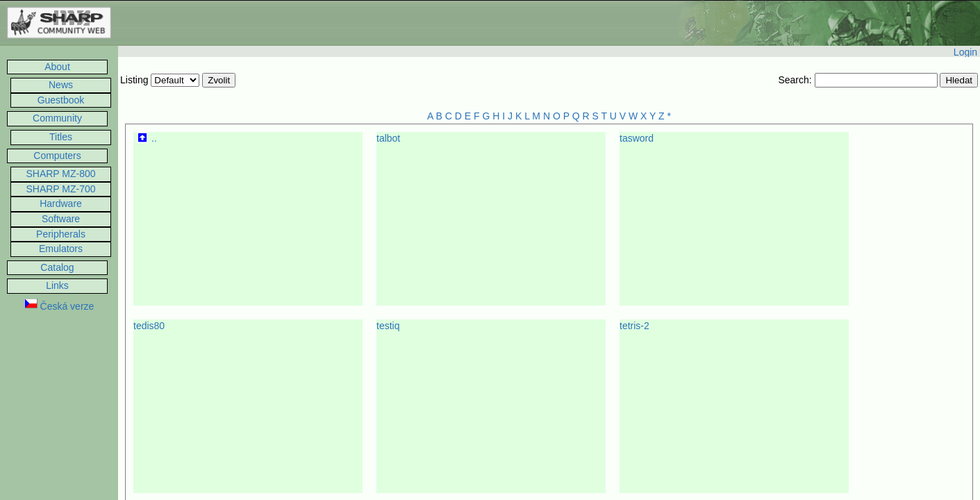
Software (61, 219)
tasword (637, 138)
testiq (388, 326)
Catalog (57, 267)
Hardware (61, 203)
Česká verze (59, 306)
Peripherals (61, 234)
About (57, 67)
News (61, 85)
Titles (61, 137)
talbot (388, 138)
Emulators (61, 249)
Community (57, 118)
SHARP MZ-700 (60, 189)
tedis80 (149, 326)
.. (154, 138)
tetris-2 (634, 326)
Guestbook (61, 100)
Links (57, 285)
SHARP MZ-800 (60, 174)
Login (965, 52)
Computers (57, 156)
